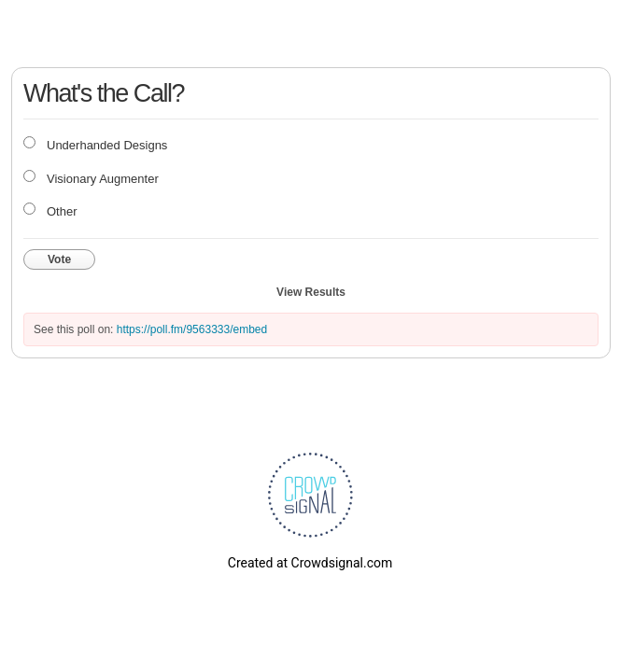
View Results (311, 292)
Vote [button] (59, 259)
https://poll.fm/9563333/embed (192, 329)
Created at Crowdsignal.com (310, 563)
